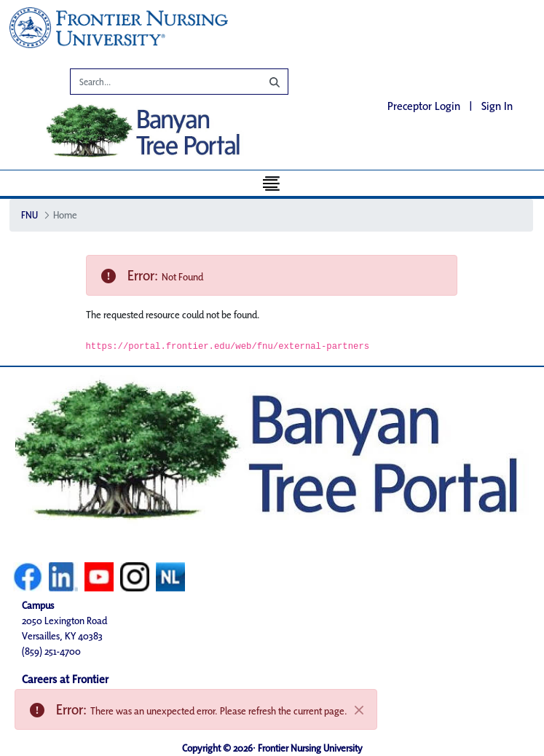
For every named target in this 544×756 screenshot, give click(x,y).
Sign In (497, 106)
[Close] (359, 710)
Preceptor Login (424, 106)
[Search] (155, 84)
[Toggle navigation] (272, 183)
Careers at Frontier (65, 679)
